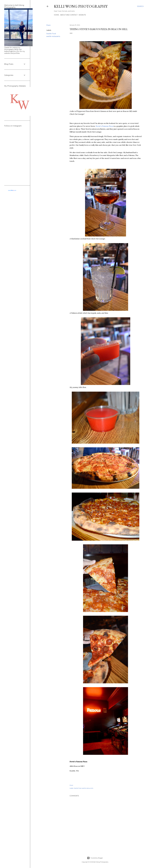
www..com (12, 190)
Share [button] (48, 25)
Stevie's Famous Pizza (105, 126)
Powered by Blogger (95, 858)
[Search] (140, 6)
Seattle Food (51, 34)
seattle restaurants (53, 36)
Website (82, 15)
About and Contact (69, 15)
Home (56, 15)
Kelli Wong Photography (81, 6)
